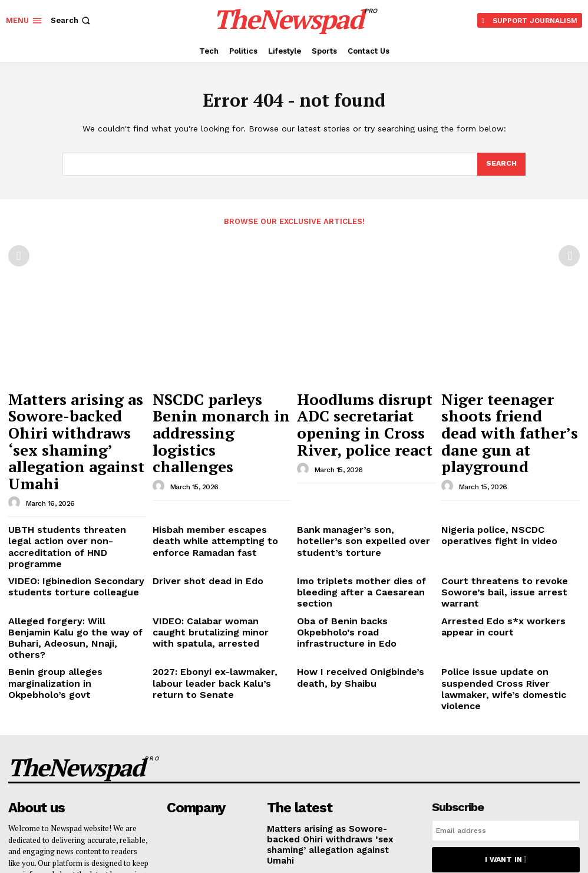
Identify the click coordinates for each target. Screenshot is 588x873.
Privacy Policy (552, 747)
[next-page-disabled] (569, 255)
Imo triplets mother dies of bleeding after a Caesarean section (365, 509)
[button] (72, 20)
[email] (506, 696)
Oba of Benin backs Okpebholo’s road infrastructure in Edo (359, 533)
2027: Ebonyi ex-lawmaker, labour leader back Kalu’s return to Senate (221, 567)
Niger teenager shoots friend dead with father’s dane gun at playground (503, 406)
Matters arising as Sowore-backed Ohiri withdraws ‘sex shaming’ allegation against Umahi (77, 411)
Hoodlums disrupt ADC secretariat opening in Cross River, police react (357, 406)
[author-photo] (16, 445)
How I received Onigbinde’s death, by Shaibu (362, 567)
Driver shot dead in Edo (198, 504)
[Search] (501, 164)
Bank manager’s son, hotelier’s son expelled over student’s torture (363, 475)
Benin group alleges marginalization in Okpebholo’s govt (77, 567)
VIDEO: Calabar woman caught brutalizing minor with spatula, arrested (212, 538)
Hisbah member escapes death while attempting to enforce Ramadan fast (212, 480)
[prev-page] (19, 255)
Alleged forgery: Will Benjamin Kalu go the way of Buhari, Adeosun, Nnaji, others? (77, 538)
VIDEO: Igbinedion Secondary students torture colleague (65, 509)
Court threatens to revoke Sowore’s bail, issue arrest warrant (509, 509)
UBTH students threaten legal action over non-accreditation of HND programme (72, 480)
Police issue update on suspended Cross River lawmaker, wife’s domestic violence (507, 571)
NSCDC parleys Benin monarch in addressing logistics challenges (210, 406)
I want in (506, 723)
